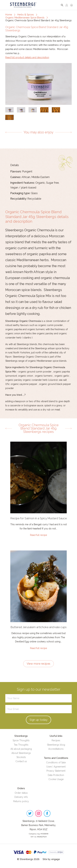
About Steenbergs (21, 753)
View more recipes (39, 664)
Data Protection (56, 775)
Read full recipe (38, 535)
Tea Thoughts (21, 745)
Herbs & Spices (26, 15)
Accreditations (56, 749)
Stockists (21, 757)
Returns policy (21, 801)
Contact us (21, 761)
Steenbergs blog (56, 745)
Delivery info (21, 797)
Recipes (56, 740)
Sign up (38, 720)
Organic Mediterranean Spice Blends (25, 18)
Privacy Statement (56, 771)
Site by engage (51, 859)
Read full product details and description (27, 57)
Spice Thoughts (21, 740)
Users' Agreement (56, 767)
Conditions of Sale (56, 762)
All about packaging (21, 749)
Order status (21, 793)
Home (9, 15)
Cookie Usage (56, 779)
